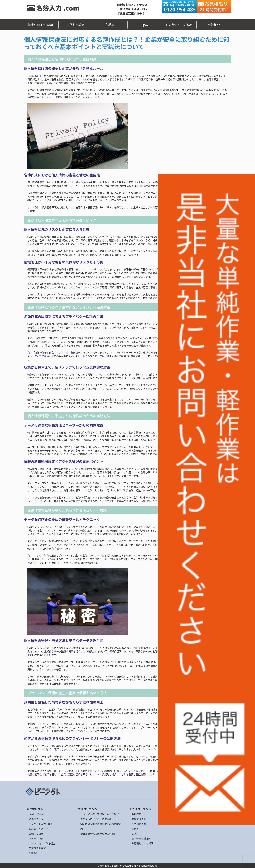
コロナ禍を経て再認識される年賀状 (100, 814)
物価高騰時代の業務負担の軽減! (98, 834)
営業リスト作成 (37, 848)
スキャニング (36, 838)
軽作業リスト (139, 819)
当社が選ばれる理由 (41, 25)
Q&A (145, 25)
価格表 (110, 25)
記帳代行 (34, 853)
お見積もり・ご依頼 (179, 25)
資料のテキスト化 (39, 829)
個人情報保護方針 (141, 838)
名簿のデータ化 (37, 819)
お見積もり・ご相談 (142, 843)
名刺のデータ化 (37, 814)
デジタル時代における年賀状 (96, 819)
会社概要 (214, 25)
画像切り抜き (36, 834)
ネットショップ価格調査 (42, 843)
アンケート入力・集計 (41, 824)
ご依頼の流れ (76, 25)
